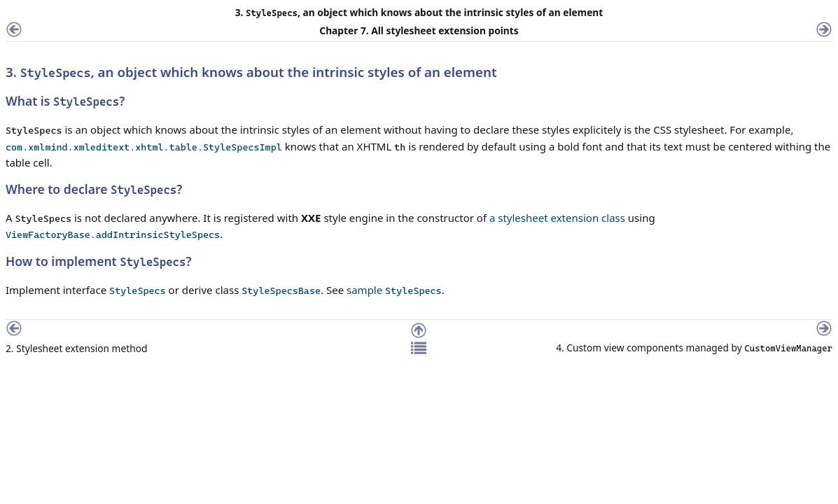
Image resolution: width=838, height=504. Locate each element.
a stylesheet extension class (557, 218)
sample (394, 290)
